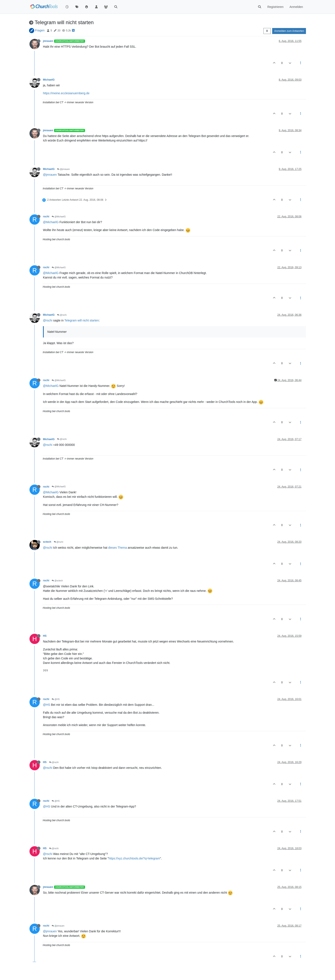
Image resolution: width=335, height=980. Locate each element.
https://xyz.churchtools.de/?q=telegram (134, 858)
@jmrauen (63, 169)
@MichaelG (59, 217)
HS (45, 636)
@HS (56, 699)
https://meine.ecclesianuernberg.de (66, 93)
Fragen (40, 30)
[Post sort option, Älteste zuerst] (267, 31)
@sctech (57, 581)
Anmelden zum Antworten (289, 31)
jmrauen (48, 41)
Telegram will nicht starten (82, 320)
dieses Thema (118, 548)
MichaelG (49, 80)
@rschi (62, 315)
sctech (47, 542)
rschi (46, 217)
